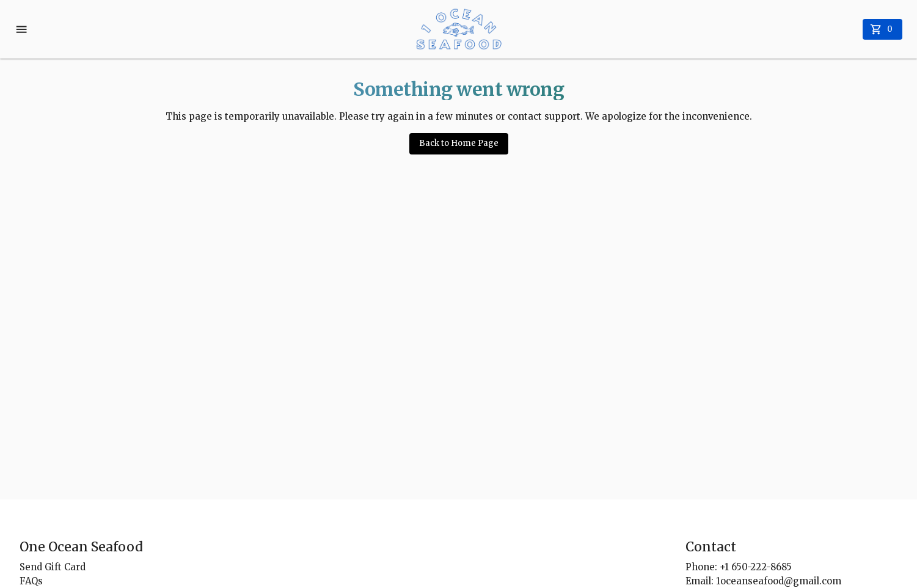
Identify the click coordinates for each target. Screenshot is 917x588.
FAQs (31, 581)
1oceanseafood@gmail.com (779, 581)
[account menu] (23, 29)
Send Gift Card (53, 567)
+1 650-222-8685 (756, 567)
